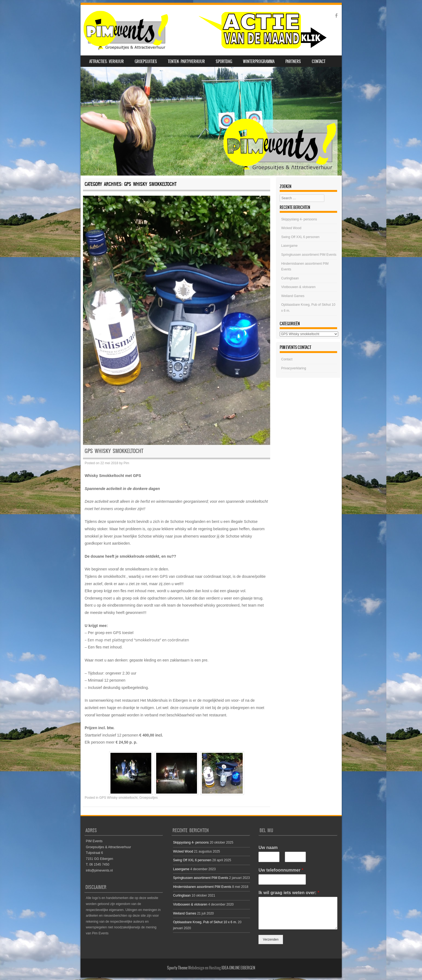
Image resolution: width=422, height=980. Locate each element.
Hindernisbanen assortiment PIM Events (202, 887)
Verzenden (271, 940)
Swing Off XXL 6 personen (301, 237)
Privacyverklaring (294, 368)
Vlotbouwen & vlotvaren (298, 287)
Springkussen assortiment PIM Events (309, 255)
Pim (126, 463)
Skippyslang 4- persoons (299, 219)
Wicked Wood (291, 228)
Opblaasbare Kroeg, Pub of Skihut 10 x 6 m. (205, 922)
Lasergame (289, 246)
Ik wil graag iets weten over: (289, 893)
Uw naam (268, 848)
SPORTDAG (224, 61)
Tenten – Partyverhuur (186, 61)
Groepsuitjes (146, 61)
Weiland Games (293, 296)
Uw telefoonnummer (281, 870)
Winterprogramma (259, 61)
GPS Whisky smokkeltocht (114, 451)
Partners (293, 61)
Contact (319, 61)
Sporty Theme (177, 968)
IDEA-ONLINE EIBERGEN (238, 968)
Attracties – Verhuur (107, 61)
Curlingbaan (290, 278)
